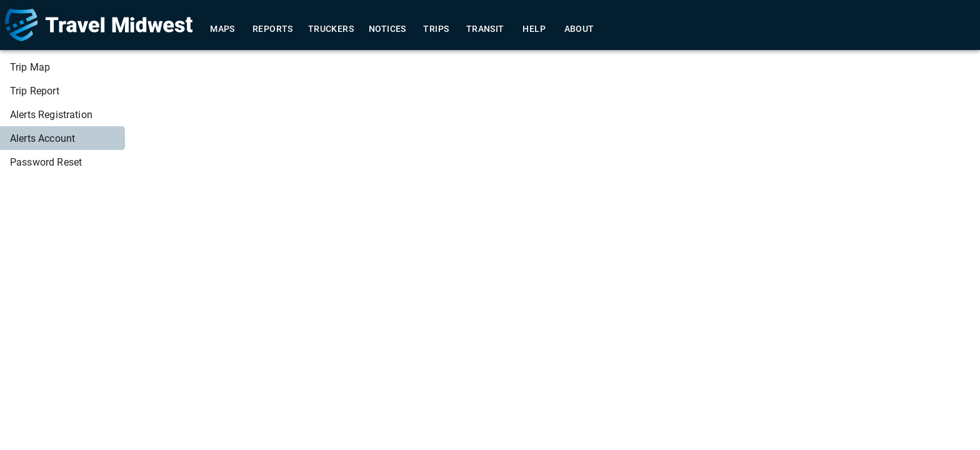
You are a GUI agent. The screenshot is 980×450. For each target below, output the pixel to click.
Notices (387, 29)
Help (534, 29)
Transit (485, 29)
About (579, 29)
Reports (273, 29)
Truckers (331, 29)
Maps (222, 29)
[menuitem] (62, 67)
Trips (436, 29)
